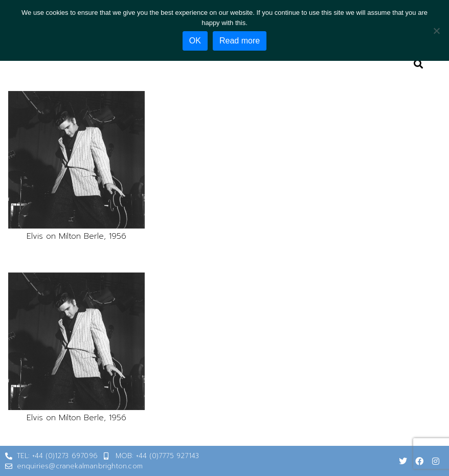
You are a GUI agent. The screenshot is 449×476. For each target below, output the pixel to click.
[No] (436, 31)
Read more (240, 41)
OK (195, 41)
